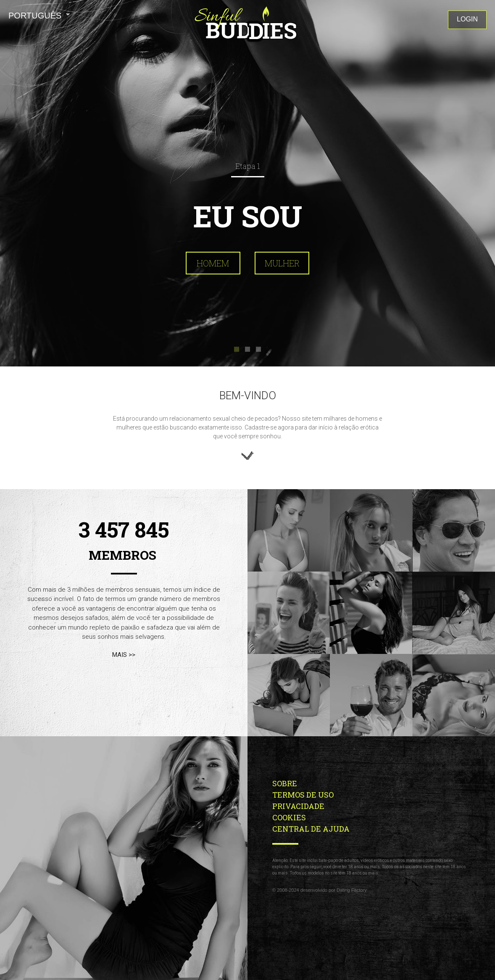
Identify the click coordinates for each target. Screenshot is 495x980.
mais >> (124, 655)
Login (467, 19)
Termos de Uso (304, 795)
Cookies (289, 817)
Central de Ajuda (311, 829)
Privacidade (299, 806)
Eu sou (248, 216)
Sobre (286, 783)
